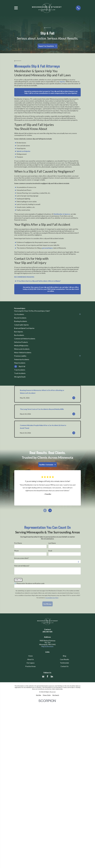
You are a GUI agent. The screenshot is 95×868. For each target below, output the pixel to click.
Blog (65, 656)
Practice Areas (30, 666)
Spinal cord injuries (23, 151)
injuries (62, 82)
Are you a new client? (21, 558)
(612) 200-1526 (47, 632)
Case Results (65, 659)
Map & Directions (47, 646)
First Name (18, 543)
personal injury (47, 248)
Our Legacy (31, 663)
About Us (31, 659)
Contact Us (65, 666)
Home (31, 656)
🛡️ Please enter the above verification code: (29, 583)
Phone (16, 551)
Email (50, 551)
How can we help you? (22, 566)
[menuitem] (47, 311)
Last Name (52, 543)
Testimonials (64, 663)
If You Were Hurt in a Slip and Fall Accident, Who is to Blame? (39, 281)
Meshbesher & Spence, (62, 214)
